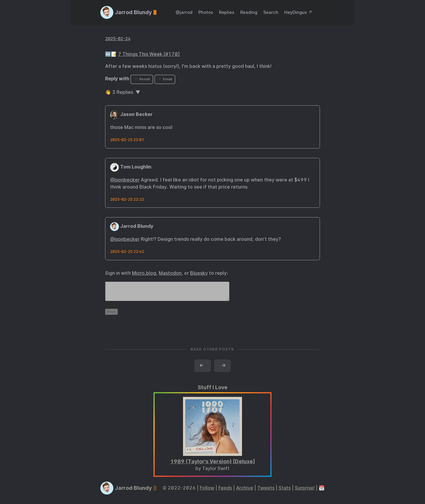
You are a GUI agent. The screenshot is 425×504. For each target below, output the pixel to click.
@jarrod (184, 12)
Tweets (266, 491)
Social (142, 79)
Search (271, 12)
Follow (207, 491)
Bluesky (199, 273)
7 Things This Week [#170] (149, 54)
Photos (206, 12)
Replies (227, 12)
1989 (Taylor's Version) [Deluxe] (213, 465)
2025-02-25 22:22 (127, 199)
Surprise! (305, 491)
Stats (285, 491)
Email (165, 79)
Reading (249, 12)
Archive (245, 491)
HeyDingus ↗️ (298, 12)
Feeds (225, 491)
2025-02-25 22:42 (127, 252)
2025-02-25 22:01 (127, 140)
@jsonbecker (125, 180)
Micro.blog (144, 273)
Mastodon (170, 273)
